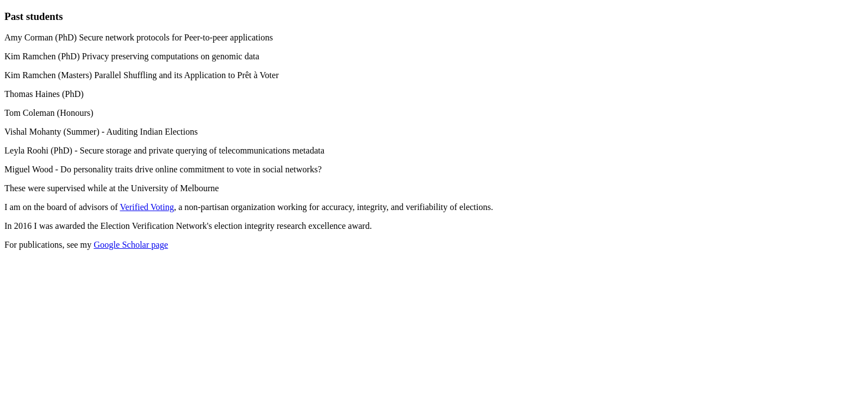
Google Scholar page (131, 245)
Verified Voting (147, 207)
